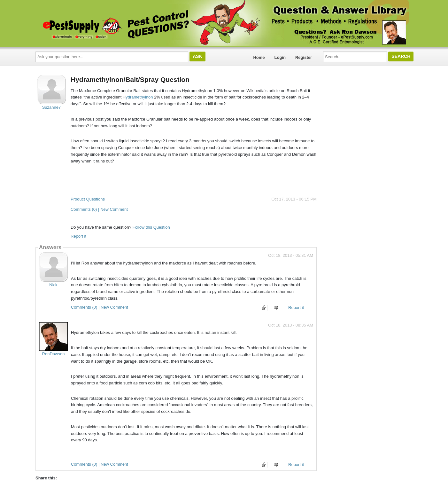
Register (304, 57)
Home (259, 57)
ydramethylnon (139, 97)
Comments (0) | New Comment (99, 209)
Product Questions (88, 199)
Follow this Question (151, 227)
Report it (78, 236)
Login (280, 57)
